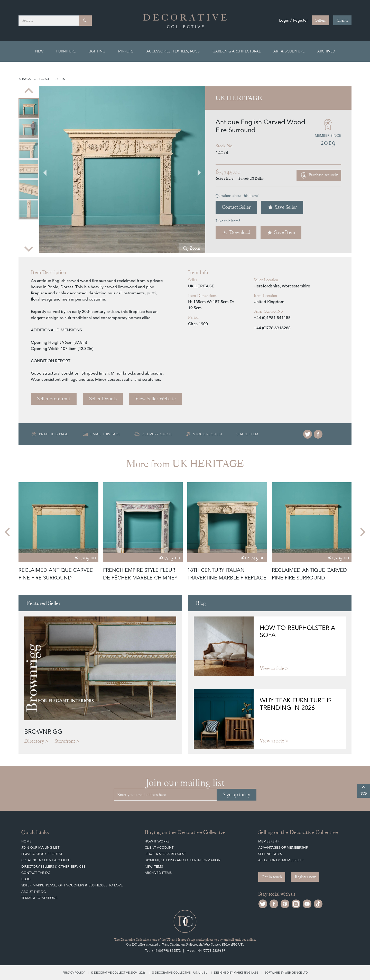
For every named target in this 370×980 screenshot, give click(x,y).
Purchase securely (319, 175)
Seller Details (103, 399)
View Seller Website (155, 399)
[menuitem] (29, 108)
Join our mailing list (40, 847)
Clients (342, 20)
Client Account (159, 847)
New (39, 51)
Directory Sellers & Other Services (53, 866)
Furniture (66, 51)
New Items (154, 866)
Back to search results (43, 79)
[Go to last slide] (48, 170)
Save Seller (282, 207)
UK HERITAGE (201, 286)
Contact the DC (36, 873)
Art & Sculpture (289, 51)
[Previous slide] (29, 91)
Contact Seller (236, 207)
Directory (34, 741)
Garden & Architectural (237, 51)
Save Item (281, 232)
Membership (269, 841)
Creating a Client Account (46, 860)
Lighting (97, 51)
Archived (326, 51)
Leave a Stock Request (42, 854)
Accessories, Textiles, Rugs (173, 51)
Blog (26, 879)
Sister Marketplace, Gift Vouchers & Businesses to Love (72, 885)
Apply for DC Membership (281, 860)
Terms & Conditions (39, 898)
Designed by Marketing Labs (236, 973)
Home (26, 841)
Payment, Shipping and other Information (183, 860)
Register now (305, 877)
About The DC (34, 892)
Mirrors (126, 51)
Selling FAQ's (270, 854)
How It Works (157, 841)
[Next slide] (29, 248)
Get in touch (272, 877)
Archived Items (158, 873)
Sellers (321, 20)
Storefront (65, 741)
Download (236, 232)
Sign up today (237, 795)
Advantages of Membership (283, 847)
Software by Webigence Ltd (286, 973)
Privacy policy (74, 973)
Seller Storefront (54, 399)
